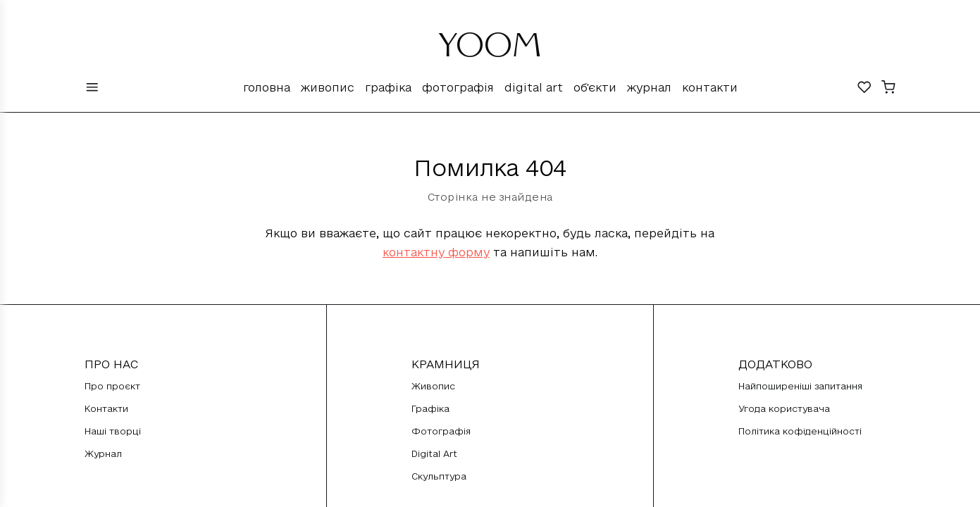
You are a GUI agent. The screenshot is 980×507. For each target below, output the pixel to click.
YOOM (490, 51)
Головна (267, 87)
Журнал (649, 87)
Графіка (388, 87)
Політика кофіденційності (800, 431)
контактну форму (436, 252)
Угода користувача (784, 408)
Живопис (328, 87)
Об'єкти (595, 87)
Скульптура (439, 476)
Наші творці (113, 431)
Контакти (710, 87)
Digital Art (534, 87)
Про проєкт (112, 386)
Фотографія (458, 87)
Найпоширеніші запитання (800, 386)
